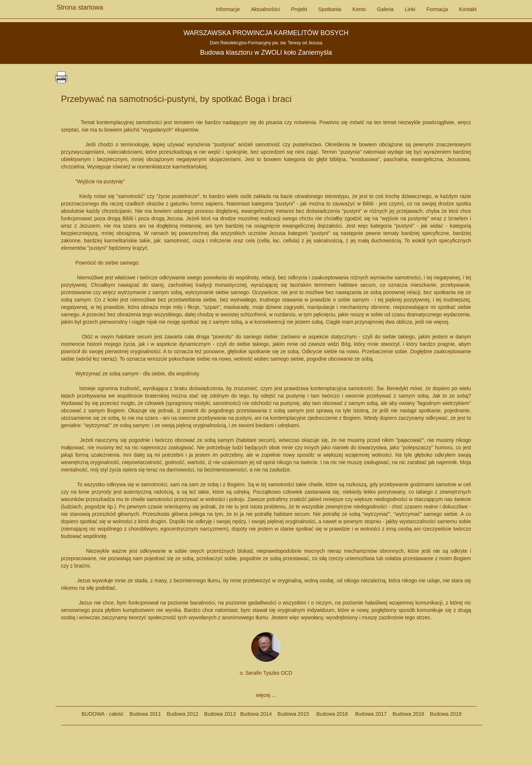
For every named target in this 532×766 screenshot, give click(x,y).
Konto (359, 9)
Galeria (385, 9)
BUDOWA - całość (103, 714)
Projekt (299, 9)
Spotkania (330, 9)
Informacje (228, 9)
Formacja (437, 9)
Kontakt (468, 9)
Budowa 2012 (183, 714)
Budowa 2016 (329, 714)
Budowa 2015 (291, 714)
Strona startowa (80, 6)
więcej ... (266, 695)
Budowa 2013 (220, 714)
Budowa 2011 (145, 714)
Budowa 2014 (256, 714)
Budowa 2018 (405, 714)
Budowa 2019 (443, 714)
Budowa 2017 (368, 714)
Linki (410, 9)
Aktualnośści (265, 9)
